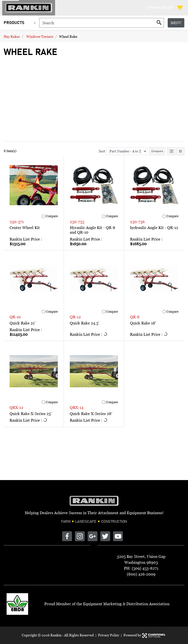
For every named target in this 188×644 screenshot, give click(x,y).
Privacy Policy (109, 635)
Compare (157, 151)
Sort (102, 151)
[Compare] (43, 216)
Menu (176, 23)
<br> (72, 97)
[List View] (171, 151)
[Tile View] (180, 151)
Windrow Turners (40, 36)
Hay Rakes (12, 36)
